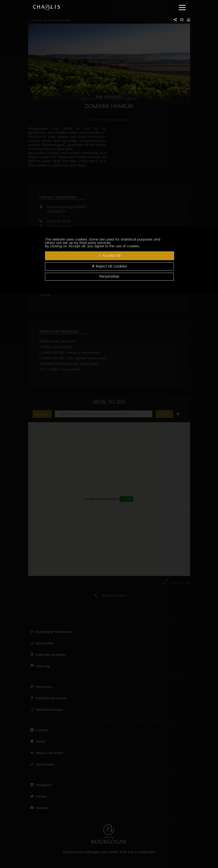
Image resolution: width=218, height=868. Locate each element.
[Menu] (182, 8)
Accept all (109, 256)
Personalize (109, 277)
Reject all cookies (109, 266)
